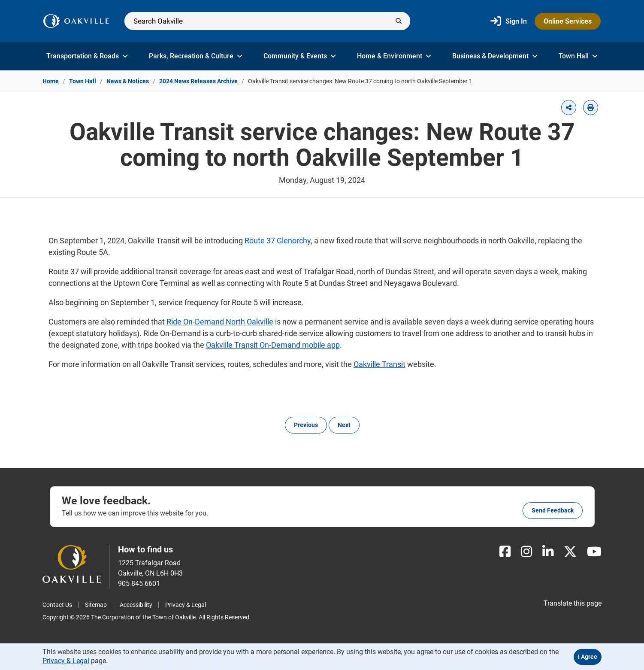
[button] (569, 108)
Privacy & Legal (186, 605)
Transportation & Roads (87, 56)
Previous (306, 425)
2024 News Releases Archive (198, 81)
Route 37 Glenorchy (278, 241)
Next (344, 425)
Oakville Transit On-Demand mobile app (273, 345)
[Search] (268, 21)
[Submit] (399, 21)
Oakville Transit (379, 364)
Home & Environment (394, 56)
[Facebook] (505, 552)
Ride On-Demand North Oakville (220, 322)
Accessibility (136, 605)
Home (51, 81)
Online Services (568, 21)
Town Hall (578, 56)
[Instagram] (526, 552)
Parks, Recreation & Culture (196, 56)
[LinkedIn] (548, 552)
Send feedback (553, 510)
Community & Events (300, 56)
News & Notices (128, 81)
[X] (570, 552)
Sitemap (96, 605)
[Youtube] (594, 552)
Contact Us (57, 605)
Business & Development (495, 56)
